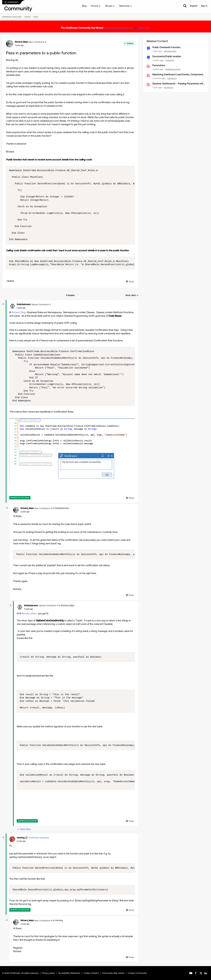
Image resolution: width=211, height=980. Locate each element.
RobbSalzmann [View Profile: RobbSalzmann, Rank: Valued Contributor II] (24, 304)
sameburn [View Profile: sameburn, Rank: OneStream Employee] (172, 78)
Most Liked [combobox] (132, 295)
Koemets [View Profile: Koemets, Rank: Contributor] (170, 60)
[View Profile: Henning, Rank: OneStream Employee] (12, 839)
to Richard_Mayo (67, 605)
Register (194, 6)
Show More (24, 829)
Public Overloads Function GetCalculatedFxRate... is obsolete (171, 47)
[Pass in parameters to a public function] (21, 308)
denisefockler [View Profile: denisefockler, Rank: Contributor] (170, 51)
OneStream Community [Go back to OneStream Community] (12, 17)
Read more (145, 28)
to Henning (58, 920)
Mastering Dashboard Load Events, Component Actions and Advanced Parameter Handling (178, 75)
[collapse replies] (3, 304)
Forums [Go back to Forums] (27, 17)
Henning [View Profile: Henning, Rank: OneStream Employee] (21, 838)
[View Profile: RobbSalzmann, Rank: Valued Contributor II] (12, 306)
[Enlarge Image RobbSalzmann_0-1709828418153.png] (72, 452)
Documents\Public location (167, 56)
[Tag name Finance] (10, 281)
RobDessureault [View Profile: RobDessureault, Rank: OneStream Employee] (173, 69)
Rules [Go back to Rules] (36, 17)
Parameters (159, 65)
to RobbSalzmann (61, 508)
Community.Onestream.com (119, 28)
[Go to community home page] (17, 6)
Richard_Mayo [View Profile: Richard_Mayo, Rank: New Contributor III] (21, 42)
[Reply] (130, 282)
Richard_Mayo (19, 312)
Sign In (204, 6)
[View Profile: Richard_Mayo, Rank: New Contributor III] (10, 44)
